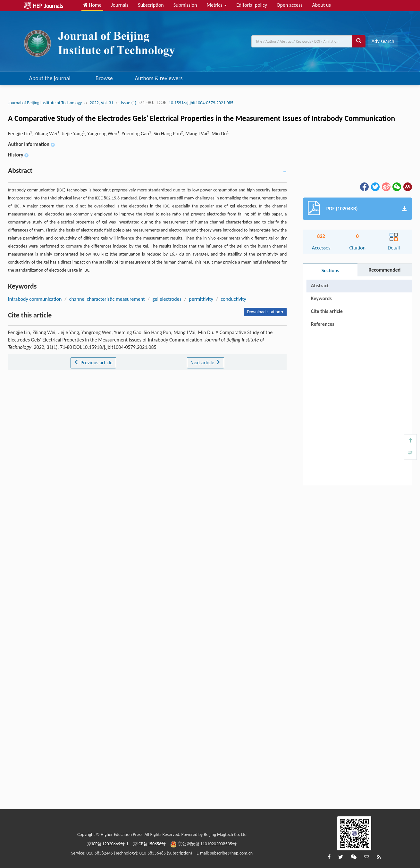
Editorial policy (252, 5)
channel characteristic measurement (107, 299)
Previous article (93, 362)
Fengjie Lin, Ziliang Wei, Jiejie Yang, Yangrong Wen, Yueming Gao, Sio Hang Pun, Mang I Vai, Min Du (118, 134)
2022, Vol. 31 (102, 103)
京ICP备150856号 (150, 844)
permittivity (201, 299)
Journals (120, 5)
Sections (330, 270)
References (323, 324)
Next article (206, 362)
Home (92, 5)
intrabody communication (35, 299)
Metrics (217, 5)
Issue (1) (129, 103)
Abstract (320, 286)
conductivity (233, 299)
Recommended (384, 270)
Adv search (383, 41)
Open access (290, 5)
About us (322, 5)
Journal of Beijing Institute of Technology (45, 103)
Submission (185, 5)
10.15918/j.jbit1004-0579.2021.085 (201, 103)
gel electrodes (167, 299)
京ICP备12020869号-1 (108, 844)
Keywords (321, 298)
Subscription (151, 5)
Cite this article (327, 311)
